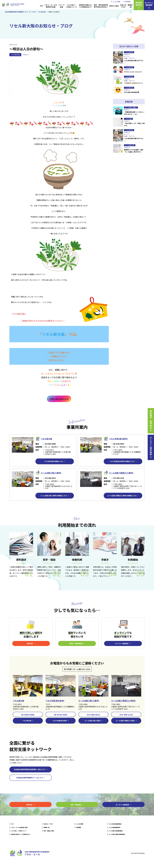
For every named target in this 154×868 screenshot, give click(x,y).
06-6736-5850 (61, 715)
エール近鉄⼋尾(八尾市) (54, 473)
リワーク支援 (61, 6)
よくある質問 (116, 2)
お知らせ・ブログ (50, 826)
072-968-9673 (93, 715)
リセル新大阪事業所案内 (118, 826)
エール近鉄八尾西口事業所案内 (121, 839)
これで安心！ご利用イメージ (71, 6)
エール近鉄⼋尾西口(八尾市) (125, 473)
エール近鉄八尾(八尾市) (91, 701)
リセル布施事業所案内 (117, 830)
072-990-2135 (126, 715)
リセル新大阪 (15, 55)
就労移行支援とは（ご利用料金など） (85, 6)
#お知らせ (26, 55)
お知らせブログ (123, 6)
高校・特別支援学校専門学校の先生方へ (101, 6)
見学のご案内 (114, 6)
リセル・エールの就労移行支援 (51, 6)
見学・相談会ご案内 (51, 835)
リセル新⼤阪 (48, 438)
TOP (41, 6)
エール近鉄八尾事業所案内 (119, 835)
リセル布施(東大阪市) (121, 438)
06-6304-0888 (28, 715)
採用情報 (128, 2)
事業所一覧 (130, 6)
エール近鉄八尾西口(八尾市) (126, 701)
